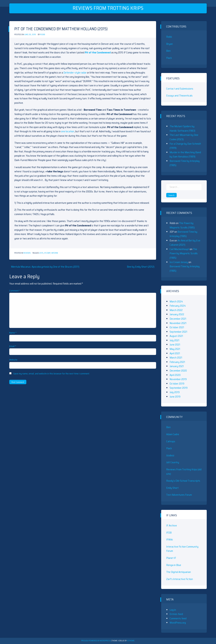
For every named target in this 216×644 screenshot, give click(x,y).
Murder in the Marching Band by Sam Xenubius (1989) (185, 154)
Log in (173, 610)
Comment (15, 291)
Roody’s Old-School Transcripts (183, 481)
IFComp (47, 253)
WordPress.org (178, 623)
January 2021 (177, 366)
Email (13, 346)
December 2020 (178, 371)
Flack (169, 58)
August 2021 (176, 336)
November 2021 (178, 323)
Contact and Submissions (180, 89)
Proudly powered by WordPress (96, 641)
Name (13, 333)
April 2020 (175, 375)
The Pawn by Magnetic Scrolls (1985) (182, 225)
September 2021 (178, 332)
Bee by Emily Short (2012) (141, 267)
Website (13, 360)
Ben (168, 51)
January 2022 (177, 314)
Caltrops (171, 441)
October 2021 (177, 327)
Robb (43, 35)
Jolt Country (173, 462)
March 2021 (176, 358)
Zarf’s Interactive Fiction (180, 579)
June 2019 (175, 397)
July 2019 (175, 392)
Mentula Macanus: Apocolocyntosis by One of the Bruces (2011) (45, 267)
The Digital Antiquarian (179, 572)
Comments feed (178, 618)
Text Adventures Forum (179, 495)
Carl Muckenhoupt (179, 249)
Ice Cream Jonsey (179, 262)
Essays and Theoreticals (179, 96)
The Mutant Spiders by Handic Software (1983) (182, 128)
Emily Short (172, 488)
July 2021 (174, 340)
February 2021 (177, 362)
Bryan (170, 44)
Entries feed (176, 614)
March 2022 (176, 310)
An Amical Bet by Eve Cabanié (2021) (185, 243)
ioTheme (131, 641)
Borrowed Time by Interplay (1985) (183, 234)
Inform (55, 253)
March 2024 (176, 301)
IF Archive (172, 525)
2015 (41, 253)
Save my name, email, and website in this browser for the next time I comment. (51, 374)
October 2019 (177, 384)
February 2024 (178, 306)
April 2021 (175, 353)
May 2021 (175, 349)
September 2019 (179, 388)
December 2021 (178, 319)
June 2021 (175, 345)
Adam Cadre (173, 434)
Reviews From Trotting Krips (108, 8)
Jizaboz (170, 455)
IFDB (169, 533)
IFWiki (170, 540)
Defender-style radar (75, 73)
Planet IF (171, 558)
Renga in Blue (174, 565)
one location (68, 131)
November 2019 (178, 379)
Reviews (27, 253)
